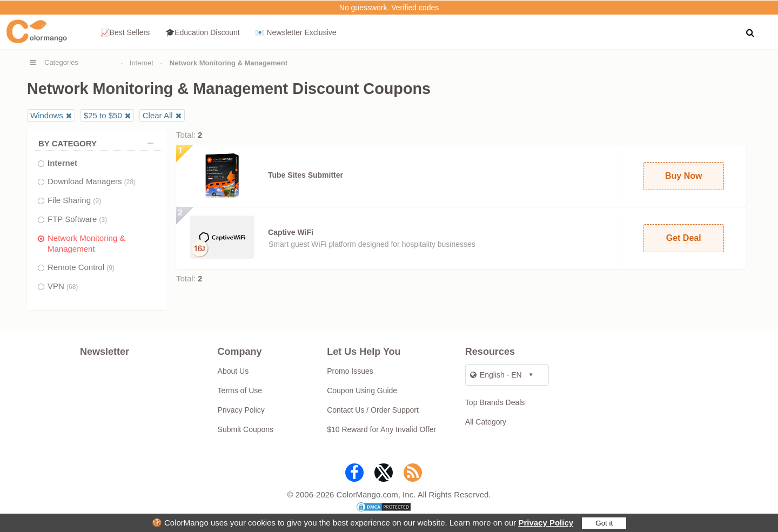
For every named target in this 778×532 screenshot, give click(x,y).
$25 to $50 (103, 115)
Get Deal (684, 238)
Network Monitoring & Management (86, 243)
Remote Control (81, 267)
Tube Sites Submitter (306, 175)
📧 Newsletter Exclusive (296, 32)
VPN (63, 286)
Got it (604, 523)
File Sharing (74, 200)
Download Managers (92, 181)
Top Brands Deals (495, 402)
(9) (97, 201)
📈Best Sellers (125, 32)
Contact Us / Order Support (373, 410)
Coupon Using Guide (362, 390)
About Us (233, 371)
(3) (103, 220)
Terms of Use (240, 390)
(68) (72, 287)
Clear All (158, 115)
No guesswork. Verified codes (389, 8)
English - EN (496, 375)
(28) (130, 182)
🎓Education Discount (203, 32)
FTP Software (77, 219)
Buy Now (683, 176)
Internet (142, 63)
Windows (47, 115)
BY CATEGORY (99, 143)
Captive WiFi (291, 232)
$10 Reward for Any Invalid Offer (381, 429)
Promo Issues (350, 371)
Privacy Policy (546, 523)
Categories (61, 62)
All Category (486, 422)
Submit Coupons (246, 429)
